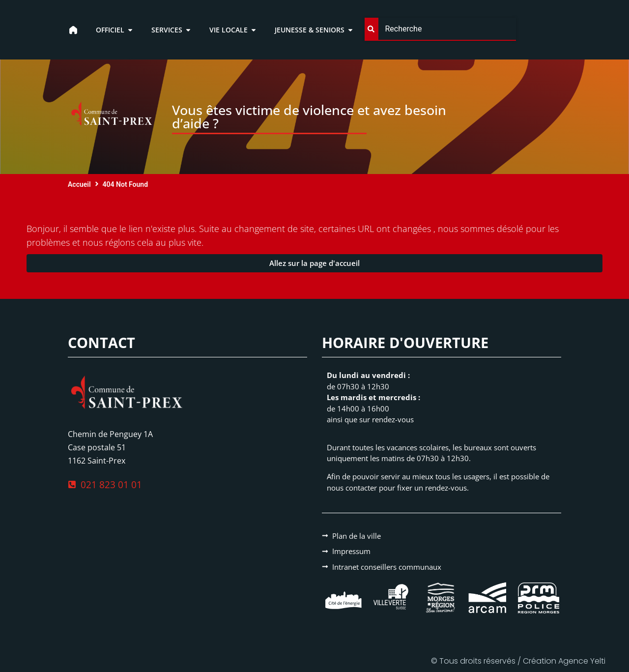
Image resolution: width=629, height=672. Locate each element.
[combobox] (440, 29)
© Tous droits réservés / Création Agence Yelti (518, 661)
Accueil (79, 184)
